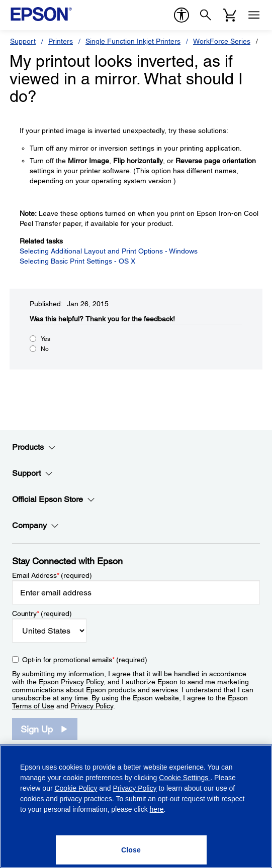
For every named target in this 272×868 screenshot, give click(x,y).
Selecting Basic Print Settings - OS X (77, 261)
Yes (46, 339)
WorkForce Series (222, 41)
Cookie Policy (76, 788)
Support (23, 41)
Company (35, 526)
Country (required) (42, 613)
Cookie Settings (185, 778)
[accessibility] (182, 15)
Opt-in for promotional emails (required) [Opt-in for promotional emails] (85, 660)
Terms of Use (33, 706)
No (45, 349)
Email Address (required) (52, 575)
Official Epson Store (54, 500)
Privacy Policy (82, 682)
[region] (136, 806)
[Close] (131, 850)
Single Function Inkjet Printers (133, 41)
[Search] (206, 15)
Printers (61, 41)
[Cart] (230, 15)
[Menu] (254, 15)
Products (34, 447)
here (157, 809)
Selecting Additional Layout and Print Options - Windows (109, 251)
